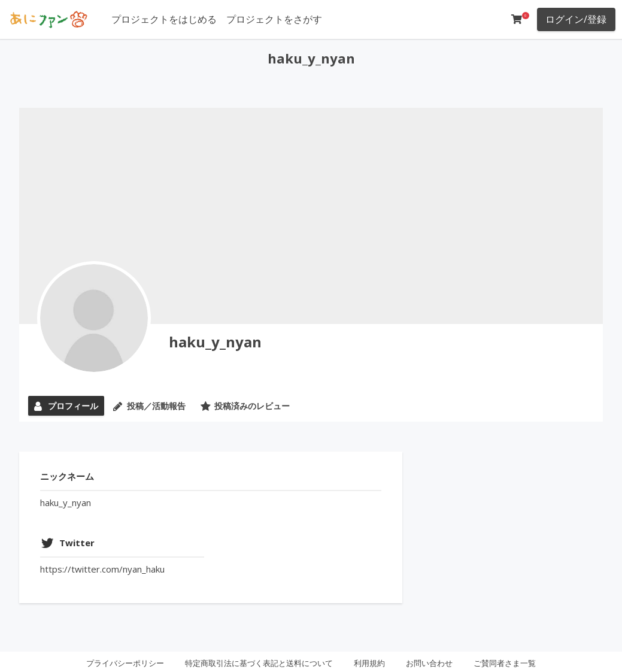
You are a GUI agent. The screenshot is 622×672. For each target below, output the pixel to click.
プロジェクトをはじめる (164, 19)
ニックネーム (67, 476)
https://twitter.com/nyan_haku (102, 569)
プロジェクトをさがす (274, 19)
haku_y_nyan (215, 342)
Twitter (77, 543)
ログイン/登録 (576, 19)
